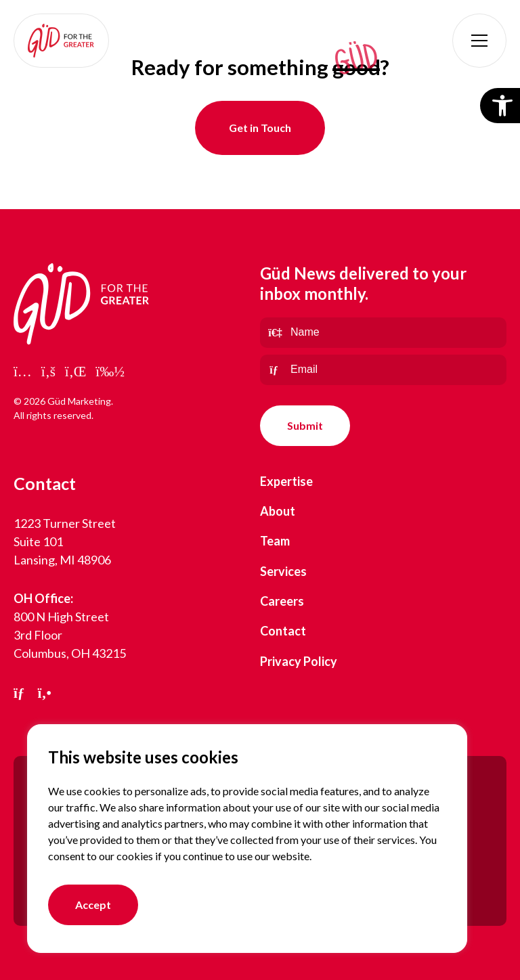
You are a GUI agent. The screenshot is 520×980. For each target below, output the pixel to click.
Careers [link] (282, 601)
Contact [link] (283, 631)
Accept (93, 905)
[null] (305, 426)
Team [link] (275, 541)
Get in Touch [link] (260, 128)
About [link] (278, 511)
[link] (61, 41)
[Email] (383, 370)
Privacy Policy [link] (299, 661)
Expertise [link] (286, 481)
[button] (479, 41)
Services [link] (283, 571)
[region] (247, 839)
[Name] (383, 333)
